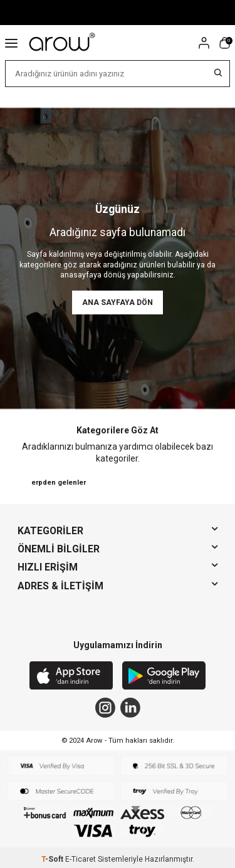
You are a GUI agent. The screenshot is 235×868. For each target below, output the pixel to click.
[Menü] (11, 43)
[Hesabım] (204, 43)
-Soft (53, 859)
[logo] (63, 43)
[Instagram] (105, 708)
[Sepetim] (225, 43)
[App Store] (71, 677)
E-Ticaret (81, 859)
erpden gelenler (59, 483)
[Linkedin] (130, 708)
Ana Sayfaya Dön (118, 302)
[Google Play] (164, 677)
